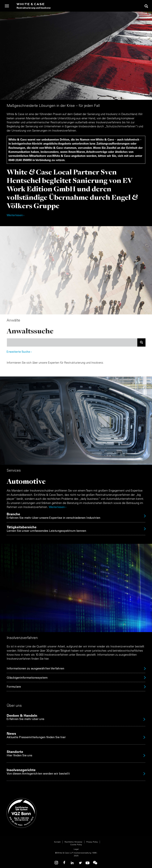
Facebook (65, 863)
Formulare (14, 687)
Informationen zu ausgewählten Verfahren (35, 669)
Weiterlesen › (15, 216)
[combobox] (72, 342)
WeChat (95, 863)
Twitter (80, 863)
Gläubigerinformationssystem (27, 678)
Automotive (26, 481)
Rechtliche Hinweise (73, 842)
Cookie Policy (76, 845)
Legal (76, 849)
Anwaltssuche (30, 331)
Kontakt (57, 842)
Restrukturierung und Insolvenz (34, 8)
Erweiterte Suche (19, 352)
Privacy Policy (92, 842)
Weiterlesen (57, 507)
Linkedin (72, 863)
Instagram (57, 863)
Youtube (87, 863)
